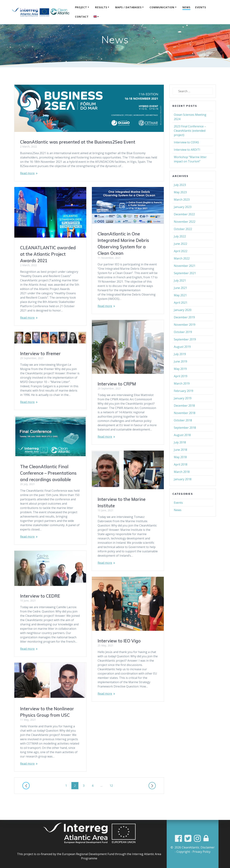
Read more (27, 182)
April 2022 (181, 260)
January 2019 (183, 407)
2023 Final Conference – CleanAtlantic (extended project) (190, 139)
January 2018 (183, 488)
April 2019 (181, 385)
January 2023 (183, 216)
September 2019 (185, 348)
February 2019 (184, 400)
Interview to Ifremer (40, 362)
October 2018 (183, 429)
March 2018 (182, 481)
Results (101, 7)
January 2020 (183, 319)
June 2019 (180, 370)
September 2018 (185, 436)
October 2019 (183, 341)
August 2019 (182, 355)
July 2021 (180, 289)
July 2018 (180, 451)
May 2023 (180, 201)
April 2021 (181, 311)
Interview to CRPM (117, 393)
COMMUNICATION (162, 7)
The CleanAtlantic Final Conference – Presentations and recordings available (48, 482)
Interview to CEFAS (186, 151)
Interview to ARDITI (187, 158)
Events (201, 7)
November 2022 (185, 230)
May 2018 (180, 466)
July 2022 (180, 245)
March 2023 (182, 208)
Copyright (183, 852)
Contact (82, 17)
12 (113, 794)
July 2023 (180, 194)
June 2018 (180, 458)
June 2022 (180, 252)
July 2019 (180, 363)
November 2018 (185, 422)
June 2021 (180, 297)
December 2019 (184, 326)
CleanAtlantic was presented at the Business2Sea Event (78, 151)
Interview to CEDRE (40, 605)
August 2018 (182, 444)
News (186, 7)
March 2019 (182, 392)
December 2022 (184, 223)
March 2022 (182, 267)
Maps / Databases (128, 7)
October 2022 (183, 238)
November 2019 (185, 333)
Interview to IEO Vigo (119, 650)
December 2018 (184, 414)
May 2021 (180, 304)
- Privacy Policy (201, 852)
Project (81, 7)
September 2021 (185, 282)
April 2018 (181, 473)
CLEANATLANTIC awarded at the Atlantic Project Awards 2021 (48, 263)
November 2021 (185, 275)
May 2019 (180, 378)
